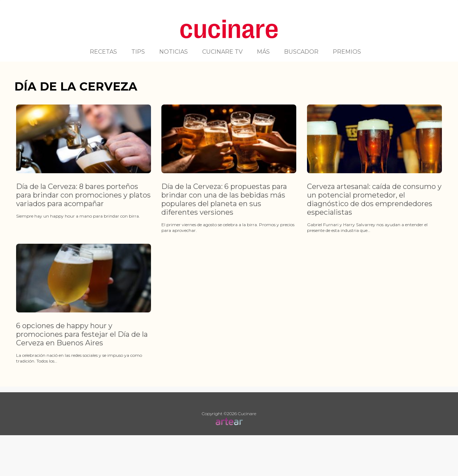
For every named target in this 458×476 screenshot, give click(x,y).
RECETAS (103, 52)
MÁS (263, 52)
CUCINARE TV (222, 52)
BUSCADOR (301, 52)
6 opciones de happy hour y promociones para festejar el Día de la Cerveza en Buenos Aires (82, 334)
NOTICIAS (174, 52)
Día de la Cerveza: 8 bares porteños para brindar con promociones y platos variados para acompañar (83, 195)
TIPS (138, 52)
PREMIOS (347, 52)
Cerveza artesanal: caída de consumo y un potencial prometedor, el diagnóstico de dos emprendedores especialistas (374, 199)
